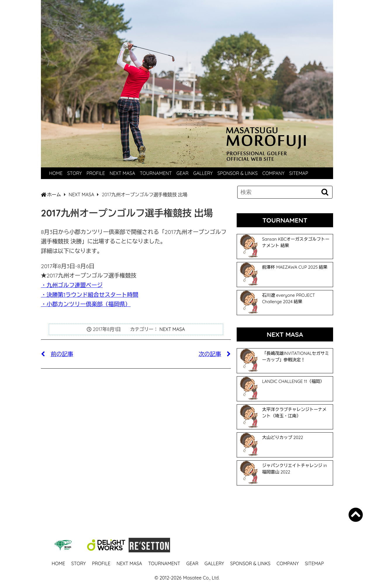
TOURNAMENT (156, 173)
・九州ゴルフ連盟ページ (72, 285)
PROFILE (96, 173)
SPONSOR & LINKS (238, 173)
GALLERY (203, 173)
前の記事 (57, 354)
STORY (75, 173)
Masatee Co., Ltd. (201, 578)
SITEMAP (299, 173)
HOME (56, 173)
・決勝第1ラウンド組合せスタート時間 (90, 295)
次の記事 (215, 354)
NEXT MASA (122, 173)
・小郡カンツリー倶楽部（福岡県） (86, 304)
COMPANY (273, 173)
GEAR (182, 173)
